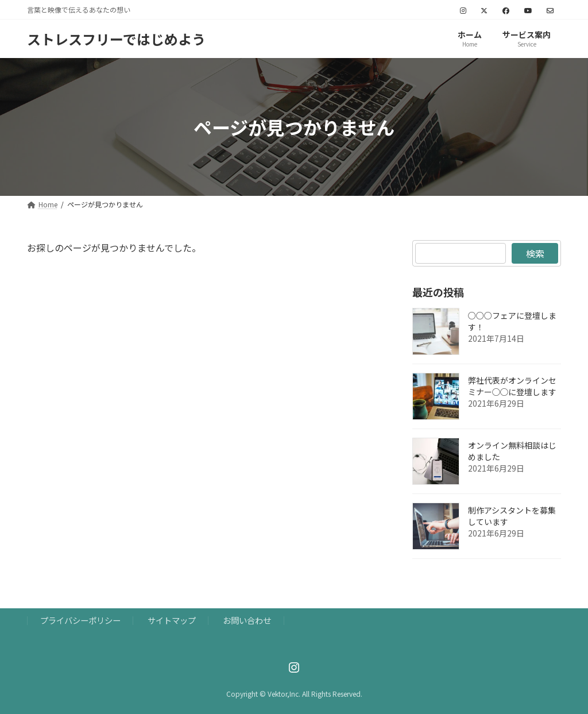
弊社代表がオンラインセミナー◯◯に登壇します (512, 386)
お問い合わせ (247, 621)
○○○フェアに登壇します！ (512, 321)
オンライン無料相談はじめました (512, 451)
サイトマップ (172, 621)
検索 (535, 253)
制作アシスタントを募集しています (512, 516)
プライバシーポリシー (80, 621)
